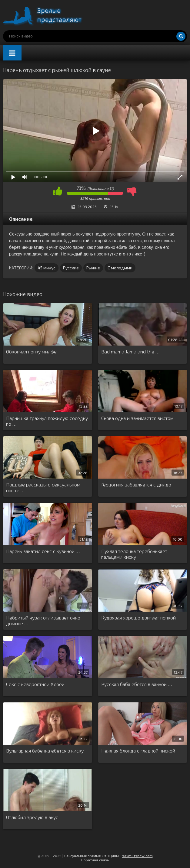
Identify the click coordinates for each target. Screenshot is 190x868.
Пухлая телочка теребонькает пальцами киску (134, 554)
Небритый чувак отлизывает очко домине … (43, 620)
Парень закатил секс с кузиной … (43, 551)
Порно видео (48, 15)
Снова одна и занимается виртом (137, 418)
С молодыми (120, 268)
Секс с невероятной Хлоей (35, 684)
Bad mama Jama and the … (130, 351)
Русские (71, 268)
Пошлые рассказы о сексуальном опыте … (43, 487)
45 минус (47, 268)
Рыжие (93, 268)
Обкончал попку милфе (31, 351)
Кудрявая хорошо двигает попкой (138, 618)
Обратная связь (95, 860)
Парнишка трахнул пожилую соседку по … (47, 421)
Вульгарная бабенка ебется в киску (45, 751)
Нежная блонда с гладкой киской (138, 751)
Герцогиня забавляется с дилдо (136, 484)
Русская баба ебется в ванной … (137, 684)
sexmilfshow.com (137, 856)
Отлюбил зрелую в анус (32, 817)
